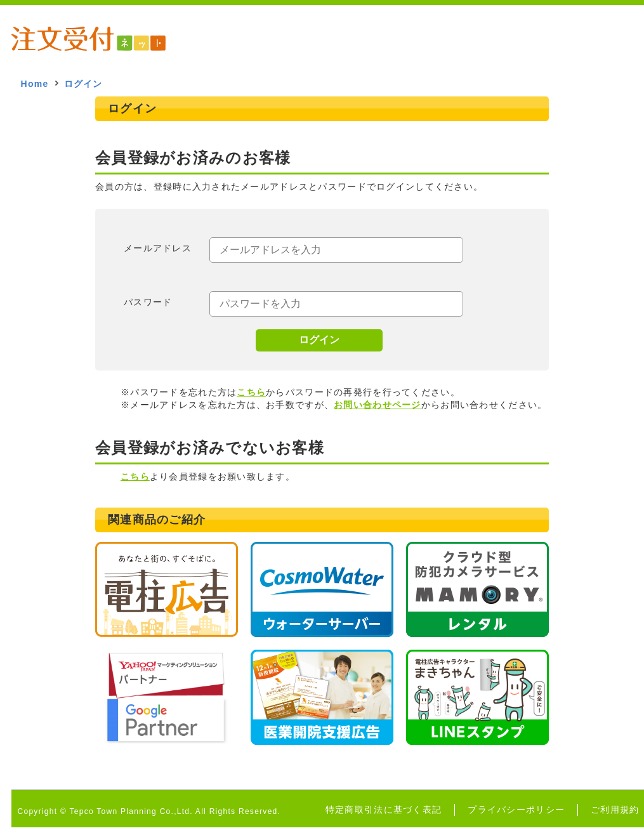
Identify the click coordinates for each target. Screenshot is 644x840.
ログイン (319, 340)
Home (35, 84)
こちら (251, 392)
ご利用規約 (615, 810)
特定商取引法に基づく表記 (384, 810)
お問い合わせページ (378, 405)
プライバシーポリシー (516, 810)
